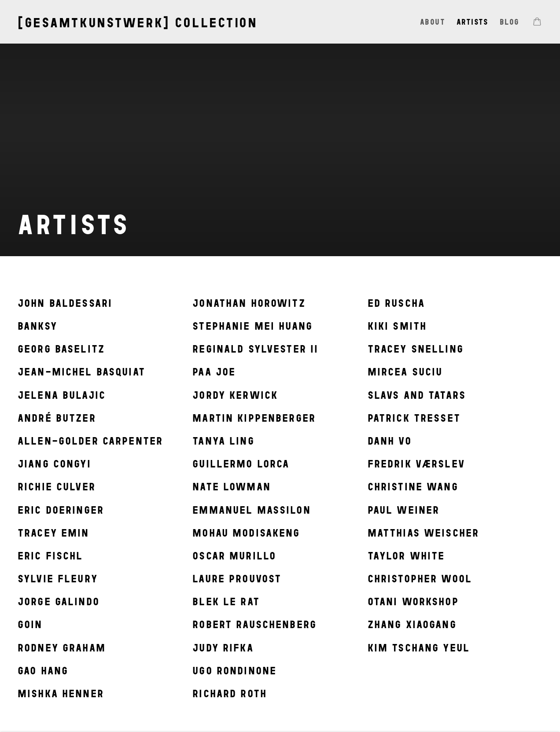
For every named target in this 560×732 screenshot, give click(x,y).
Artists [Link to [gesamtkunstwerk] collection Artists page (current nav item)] (473, 22)
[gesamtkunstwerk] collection (138, 23)
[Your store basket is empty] (537, 22)
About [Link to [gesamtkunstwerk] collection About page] (433, 22)
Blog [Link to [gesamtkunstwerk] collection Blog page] (510, 22)
